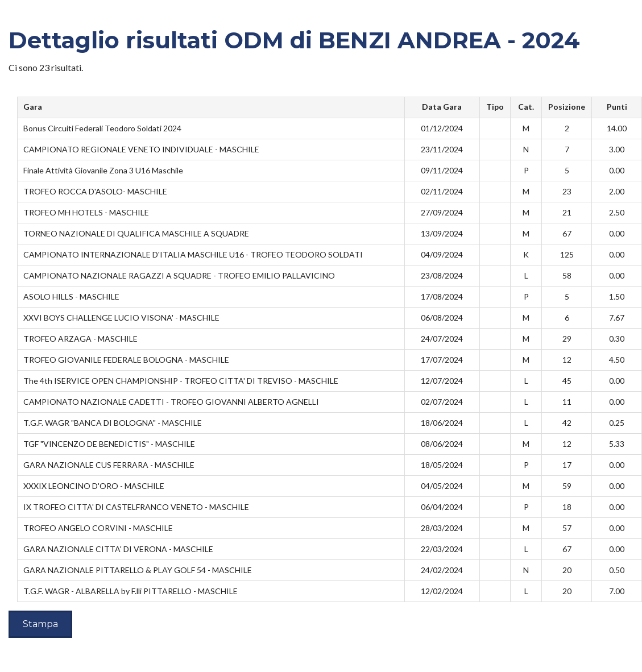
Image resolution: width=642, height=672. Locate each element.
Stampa (40, 624)
